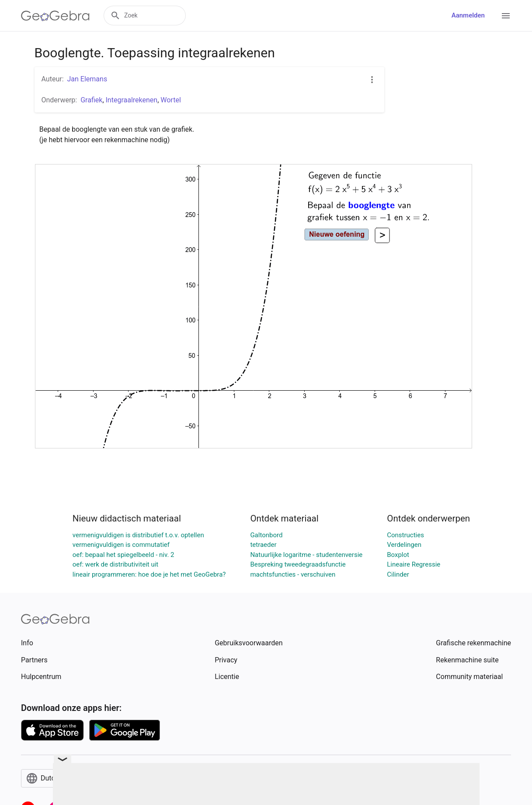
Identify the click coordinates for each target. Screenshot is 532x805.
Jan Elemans (87, 79)
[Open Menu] (506, 16)
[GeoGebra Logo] (55, 16)
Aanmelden (468, 15)
